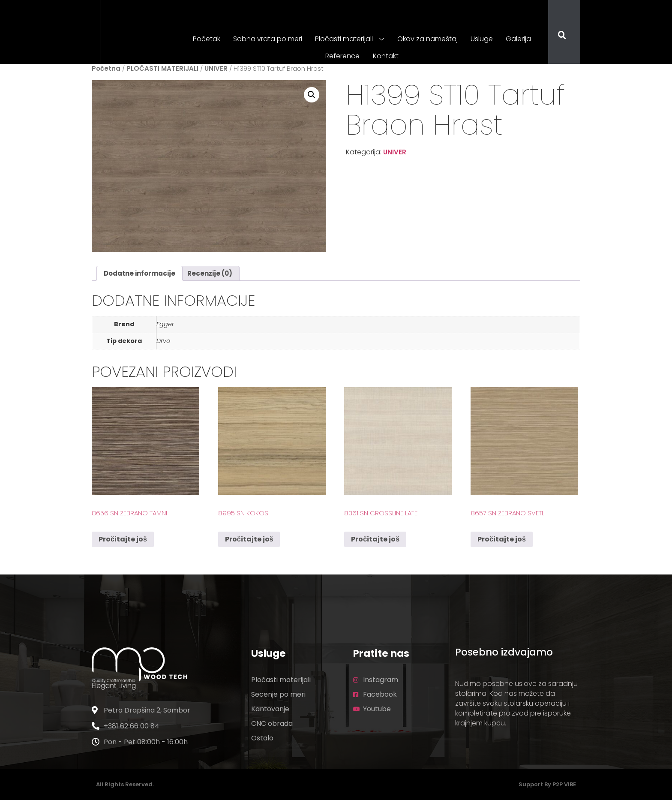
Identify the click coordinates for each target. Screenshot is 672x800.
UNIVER (216, 68)
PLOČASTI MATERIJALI (162, 68)
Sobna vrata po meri (268, 39)
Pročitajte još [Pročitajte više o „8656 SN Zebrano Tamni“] (123, 539)
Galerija (518, 39)
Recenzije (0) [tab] (210, 273)
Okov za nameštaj (427, 39)
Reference (343, 56)
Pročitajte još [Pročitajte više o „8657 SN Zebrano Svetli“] (502, 539)
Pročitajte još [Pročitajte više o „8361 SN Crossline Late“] (375, 539)
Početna (106, 68)
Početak (207, 39)
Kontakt (386, 56)
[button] (312, 95)
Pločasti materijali (350, 39)
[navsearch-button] (557, 36)
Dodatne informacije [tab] (139, 273)
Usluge (482, 39)
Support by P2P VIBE (547, 784)
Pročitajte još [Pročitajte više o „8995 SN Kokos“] (249, 539)
